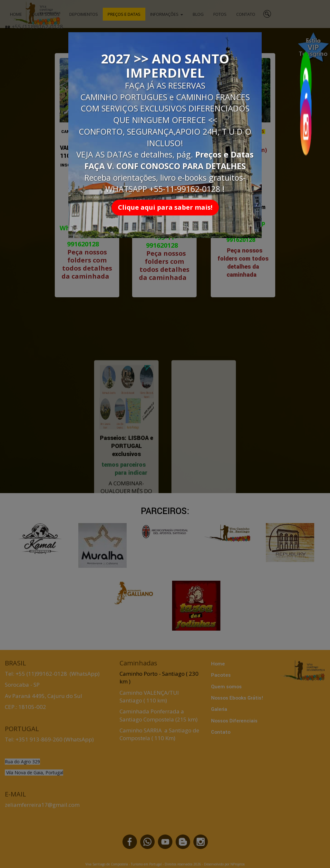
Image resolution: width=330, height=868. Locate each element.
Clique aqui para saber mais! (165, 207)
